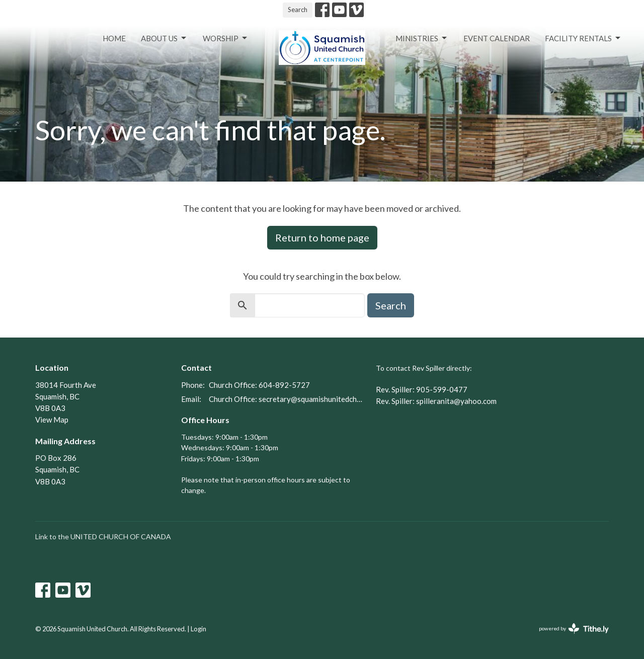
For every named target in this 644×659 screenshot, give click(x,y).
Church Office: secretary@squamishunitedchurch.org (287, 399)
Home (114, 38)
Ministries (422, 38)
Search (298, 10)
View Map (52, 420)
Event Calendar (497, 38)
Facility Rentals (583, 38)
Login (198, 629)
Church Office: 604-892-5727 (259, 385)
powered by (574, 629)
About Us (164, 38)
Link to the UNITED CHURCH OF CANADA (103, 537)
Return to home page (322, 237)
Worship (226, 38)
